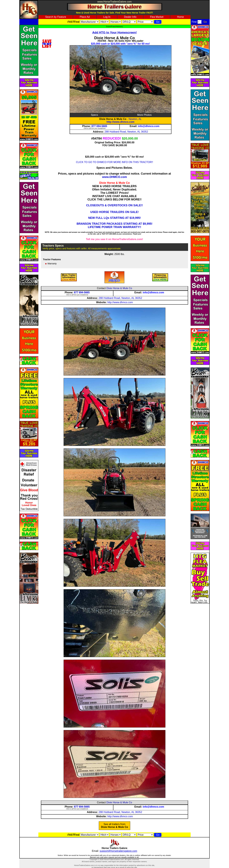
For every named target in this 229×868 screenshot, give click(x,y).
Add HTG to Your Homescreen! (115, 32)
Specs (94, 115)
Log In (107, 17)
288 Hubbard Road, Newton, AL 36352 (126, 132)
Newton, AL (135, 119)
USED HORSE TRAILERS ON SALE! (114, 212)
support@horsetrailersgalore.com (118, 851)
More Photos (144, 115)
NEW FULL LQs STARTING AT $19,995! (114, 218)
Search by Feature (56, 17)
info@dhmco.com (149, 126)
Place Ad (85, 17)
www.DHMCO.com (115, 177)
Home (180, 17)
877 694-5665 (99, 126)
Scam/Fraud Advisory (115, 26)
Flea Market (157, 17)
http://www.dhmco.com (120, 122)
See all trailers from (115, 826)
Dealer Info (130, 17)
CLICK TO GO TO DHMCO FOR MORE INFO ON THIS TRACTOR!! (115, 162)
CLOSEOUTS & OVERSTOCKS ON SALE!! (115, 205)
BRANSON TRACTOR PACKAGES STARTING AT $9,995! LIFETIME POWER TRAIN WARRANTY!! (115, 225)
